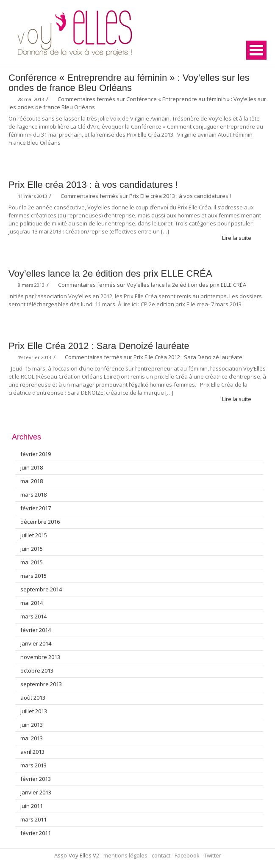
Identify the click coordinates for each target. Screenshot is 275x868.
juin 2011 (32, 806)
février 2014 (36, 630)
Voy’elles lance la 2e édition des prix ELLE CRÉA (110, 273)
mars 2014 (33, 616)
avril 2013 (32, 752)
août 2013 (33, 698)
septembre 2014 (41, 589)
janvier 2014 (36, 643)
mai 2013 (32, 738)
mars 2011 (33, 819)
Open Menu (256, 50)
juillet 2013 (34, 711)
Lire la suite (240, 238)
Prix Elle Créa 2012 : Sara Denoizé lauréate (99, 346)
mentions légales (125, 855)
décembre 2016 (40, 522)
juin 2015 (32, 549)
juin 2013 (32, 725)
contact (161, 855)
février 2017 (36, 508)
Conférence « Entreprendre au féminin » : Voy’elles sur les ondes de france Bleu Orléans (129, 83)
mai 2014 (32, 603)
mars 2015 (33, 576)
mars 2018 (33, 494)
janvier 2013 (36, 792)
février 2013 (36, 779)
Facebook (187, 855)
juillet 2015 (34, 535)
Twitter (212, 855)
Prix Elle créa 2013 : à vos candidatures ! (93, 185)
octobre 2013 (37, 670)
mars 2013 (33, 765)
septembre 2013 (41, 684)
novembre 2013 (40, 657)
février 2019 (36, 454)
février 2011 (36, 833)
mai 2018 (32, 481)
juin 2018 (32, 467)
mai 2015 (32, 562)
